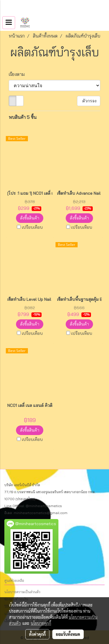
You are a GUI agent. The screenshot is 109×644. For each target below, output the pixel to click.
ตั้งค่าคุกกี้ (37, 634)
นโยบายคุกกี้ (41, 623)
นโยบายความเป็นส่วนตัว (22, 592)
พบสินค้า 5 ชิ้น (23, 117)
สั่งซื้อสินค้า (30, 218)
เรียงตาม (18, 74)
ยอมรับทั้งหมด (68, 634)
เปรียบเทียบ (32, 227)
